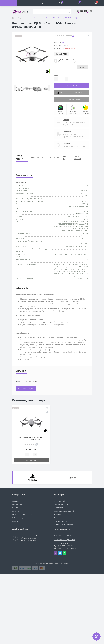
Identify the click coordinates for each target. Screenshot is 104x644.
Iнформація (54, 157)
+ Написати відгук (26, 389)
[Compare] (88, 36)
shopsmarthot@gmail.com (65, 540)
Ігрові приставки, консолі (64, 511)
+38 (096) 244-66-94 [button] (63, 536)
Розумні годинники (61, 518)
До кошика (72, 85)
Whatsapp (65, 553)
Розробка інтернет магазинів (46, 563)
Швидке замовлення (72, 99)
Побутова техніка (61, 521)
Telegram (60, 553)
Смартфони (58, 508)
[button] (43, 3)
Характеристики (38, 157)
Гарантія (66, 144)
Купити (83, 67)
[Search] (69, 12)
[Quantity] (61, 79)
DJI (63, 43)
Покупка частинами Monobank (72, 92)
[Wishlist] (81, 36)
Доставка (67, 132)
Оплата (66, 120)
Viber (55, 553)
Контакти (16, 521)
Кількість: (58, 75)
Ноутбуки (57, 514)
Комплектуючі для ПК (62, 504)
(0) (73, 36)
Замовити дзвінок (84, 13)
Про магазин (17, 504)
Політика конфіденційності (23, 514)
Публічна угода (18, 518)
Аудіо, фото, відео (24, 18)
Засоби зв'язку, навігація (63, 525)
